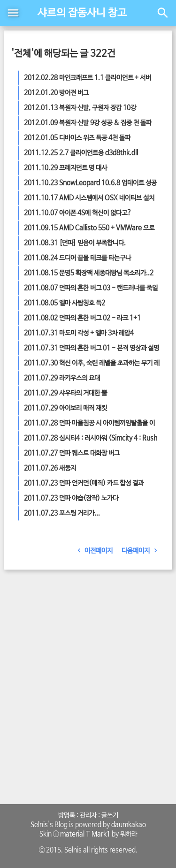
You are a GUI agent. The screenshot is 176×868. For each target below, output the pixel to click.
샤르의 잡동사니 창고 (82, 13)
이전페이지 (93, 551)
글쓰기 (110, 815)
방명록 (67, 815)
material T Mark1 (85, 834)
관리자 (88, 815)
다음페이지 (141, 551)
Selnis (39, 825)
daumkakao (129, 825)
